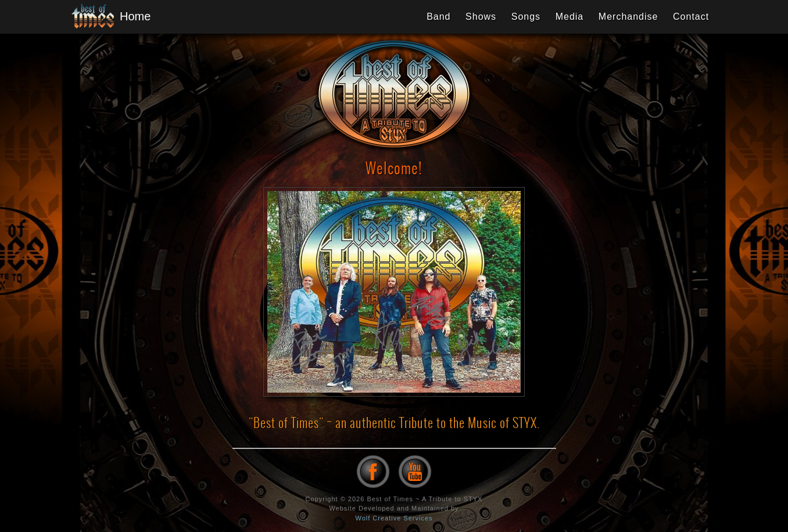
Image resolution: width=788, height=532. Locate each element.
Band (438, 17)
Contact (691, 17)
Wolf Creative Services (394, 518)
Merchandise (628, 17)
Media (570, 17)
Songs (526, 17)
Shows (481, 17)
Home (106, 17)
